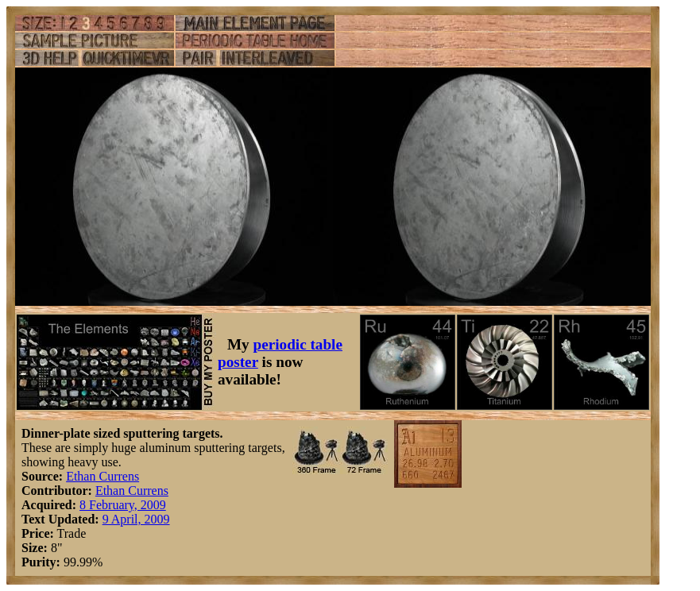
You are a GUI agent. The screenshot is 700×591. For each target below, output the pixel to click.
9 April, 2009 (136, 519)
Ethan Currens (102, 476)
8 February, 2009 (123, 505)
